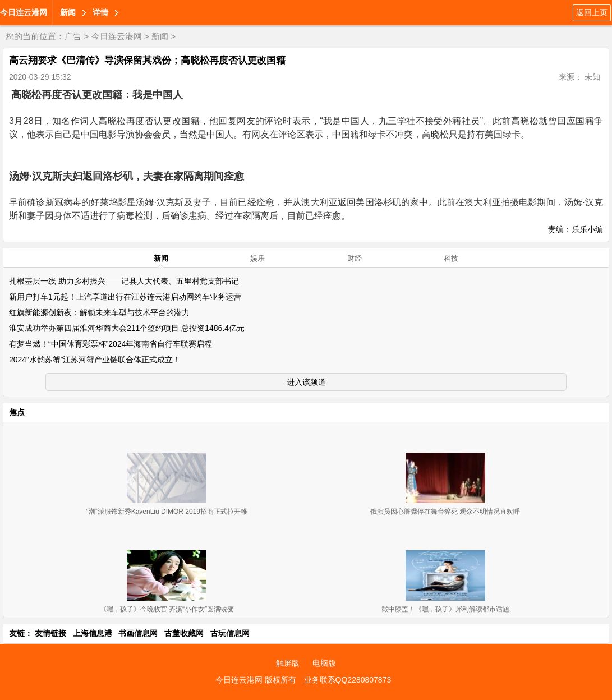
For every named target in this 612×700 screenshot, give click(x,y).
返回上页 (592, 12)
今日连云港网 (24, 12)
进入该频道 (306, 382)
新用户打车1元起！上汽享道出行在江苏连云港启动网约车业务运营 (125, 297)
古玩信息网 (230, 633)
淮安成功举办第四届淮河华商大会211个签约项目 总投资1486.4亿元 (127, 328)
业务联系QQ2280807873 (348, 680)
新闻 (68, 12)
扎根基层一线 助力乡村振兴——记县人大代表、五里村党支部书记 (124, 281)
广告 (73, 36)
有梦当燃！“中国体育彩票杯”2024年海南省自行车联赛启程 (111, 344)
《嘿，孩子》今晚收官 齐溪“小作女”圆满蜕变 (167, 609)
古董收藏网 (184, 633)
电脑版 (324, 663)
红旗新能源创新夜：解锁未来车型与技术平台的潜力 (99, 312)
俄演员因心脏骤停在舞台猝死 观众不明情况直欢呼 (445, 512)
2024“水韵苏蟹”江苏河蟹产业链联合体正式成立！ (95, 360)
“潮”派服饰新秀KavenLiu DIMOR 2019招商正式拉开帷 (167, 512)
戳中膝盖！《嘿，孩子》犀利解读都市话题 (445, 609)
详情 (100, 12)
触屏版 (288, 663)
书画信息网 (138, 633)
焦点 (17, 412)
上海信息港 (93, 633)
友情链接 (50, 633)
